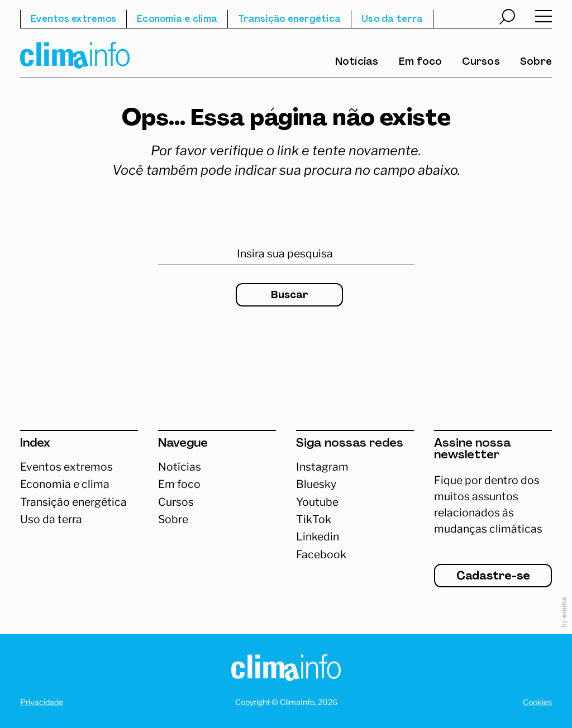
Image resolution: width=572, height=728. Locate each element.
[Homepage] (286, 670)
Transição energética (289, 20)
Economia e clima (177, 20)
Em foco (421, 63)
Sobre (536, 63)
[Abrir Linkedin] (355, 537)
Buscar (290, 296)
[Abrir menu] (544, 19)
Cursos (481, 63)
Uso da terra (392, 20)
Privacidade (42, 702)
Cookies (537, 702)
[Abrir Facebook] (355, 555)
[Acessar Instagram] (355, 467)
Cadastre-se (493, 577)
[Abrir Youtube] (355, 502)
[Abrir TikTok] (355, 519)
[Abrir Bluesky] (355, 484)
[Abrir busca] (507, 18)
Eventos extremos (73, 20)
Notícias (357, 63)
